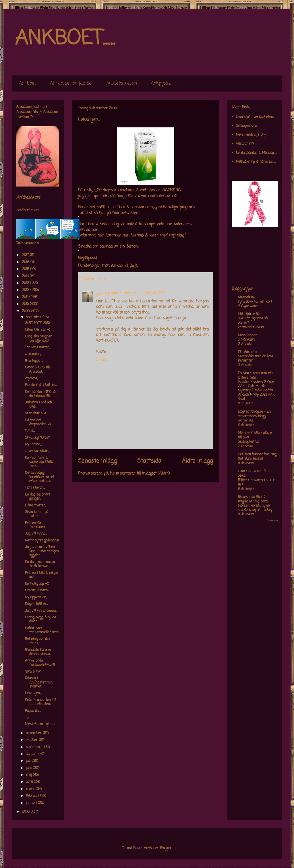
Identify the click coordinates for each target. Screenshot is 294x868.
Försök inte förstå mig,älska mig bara (253, 499)
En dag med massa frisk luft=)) (40, 564)
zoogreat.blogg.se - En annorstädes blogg (254, 414)
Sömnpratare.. (247, 126)
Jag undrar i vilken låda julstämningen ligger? (42, 551)
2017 (26, 255)
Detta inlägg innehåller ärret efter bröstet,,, (40, 477)
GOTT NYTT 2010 (37, 323)
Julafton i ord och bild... (38, 405)
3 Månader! (246, 340)
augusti (32, 754)
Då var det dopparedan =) (38, 422)
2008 (26, 812)
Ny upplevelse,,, (36, 597)
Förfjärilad (245, 421)
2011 (26, 297)
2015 (26, 269)
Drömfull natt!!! (37, 591)
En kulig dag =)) (37, 584)
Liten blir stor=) (37, 330)
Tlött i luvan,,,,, (35, 488)
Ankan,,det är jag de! (71, 84)
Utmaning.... (34, 354)
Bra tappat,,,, (34, 361)
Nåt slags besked (250, 459)
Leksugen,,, (33, 693)
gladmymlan (107, 293)
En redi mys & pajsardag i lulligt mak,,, (40, 462)
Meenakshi (246, 298)
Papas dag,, (33, 711)
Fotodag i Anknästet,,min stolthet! (39, 682)
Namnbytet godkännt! (42, 541)
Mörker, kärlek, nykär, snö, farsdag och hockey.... (255, 508)
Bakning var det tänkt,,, (37, 641)
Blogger (166, 848)
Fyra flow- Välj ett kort (255, 302)
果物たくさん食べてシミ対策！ (257, 482)
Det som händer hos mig (257, 455)
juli (29, 761)
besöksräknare (28, 210)
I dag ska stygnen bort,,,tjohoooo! (39, 339)
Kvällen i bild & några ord (41, 575)
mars (31, 789)
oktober (32, 740)
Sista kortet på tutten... (37, 514)
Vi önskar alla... (36, 413)
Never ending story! (251, 135)
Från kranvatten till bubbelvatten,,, (40, 702)
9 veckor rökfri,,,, (37, 451)
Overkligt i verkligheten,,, (255, 117)
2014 (26, 276)
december (34, 317)
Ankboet (28, 84)
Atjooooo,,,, (31, 378)
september (35, 747)
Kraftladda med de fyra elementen (255, 359)
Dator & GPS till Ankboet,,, (37, 370)
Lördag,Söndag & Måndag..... (256, 153)
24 (32, 117)
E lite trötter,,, (35, 506)
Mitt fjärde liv (249, 314)
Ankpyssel (161, 84)
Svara (101, 360)
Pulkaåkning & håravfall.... (256, 162)
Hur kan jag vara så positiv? (253, 321)
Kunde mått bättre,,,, (41, 385)
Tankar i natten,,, (38, 347)
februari (33, 796)
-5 (27, 718)
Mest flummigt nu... (41, 724)
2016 (26, 262)
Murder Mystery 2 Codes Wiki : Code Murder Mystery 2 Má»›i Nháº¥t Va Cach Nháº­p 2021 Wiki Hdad (257, 391)
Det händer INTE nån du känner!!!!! (41, 394)
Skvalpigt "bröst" (38, 438)
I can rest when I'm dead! (253, 473)
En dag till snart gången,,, (38, 497)
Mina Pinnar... (248, 335)
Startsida (149, 461)
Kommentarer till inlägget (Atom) (140, 474)
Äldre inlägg (197, 461)
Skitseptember (249, 442)
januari (32, 803)
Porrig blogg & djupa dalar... (40, 620)
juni (29, 768)
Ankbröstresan (122, 84)
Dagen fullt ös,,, (36, 604)
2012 (26, 290)
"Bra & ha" (33, 672)
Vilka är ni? (245, 144)
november (34, 733)
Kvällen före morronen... (36, 525)
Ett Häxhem (247, 352)
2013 (26, 283)
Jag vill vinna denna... (41, 611)
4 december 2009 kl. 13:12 (143, 293)
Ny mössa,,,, (33, 444)
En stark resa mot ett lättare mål (255, 376)
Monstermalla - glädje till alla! (255, 435)
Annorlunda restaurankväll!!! (40, 663)
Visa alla (273, 521)
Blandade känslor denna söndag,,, (38, 652)
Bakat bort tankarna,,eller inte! (42, 630)
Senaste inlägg (97, 461)
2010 (26, 304)
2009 (26, 311)
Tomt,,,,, (30, 431)
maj (29, 775)
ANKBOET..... (65, 39)
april (30, 782)
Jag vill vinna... (36, 534)
